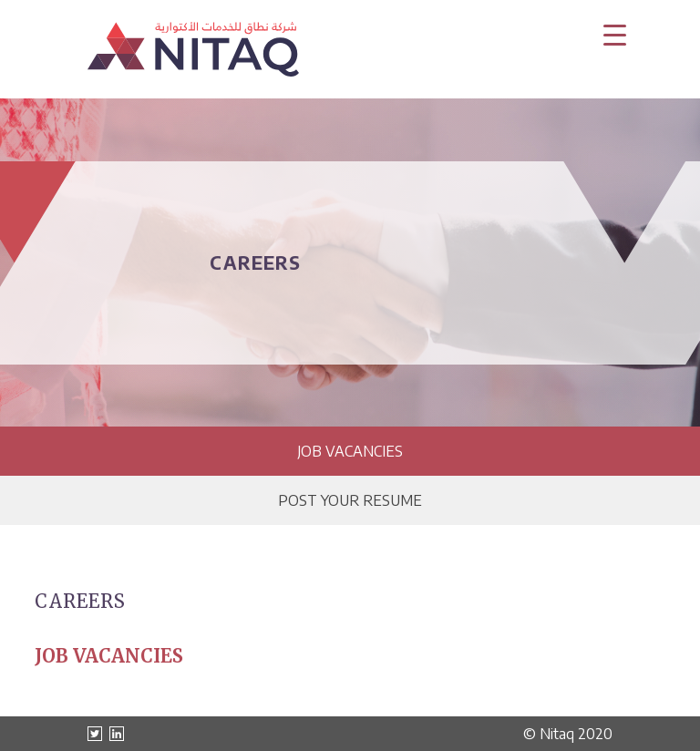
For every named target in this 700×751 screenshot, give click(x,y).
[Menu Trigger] (615, 34)
